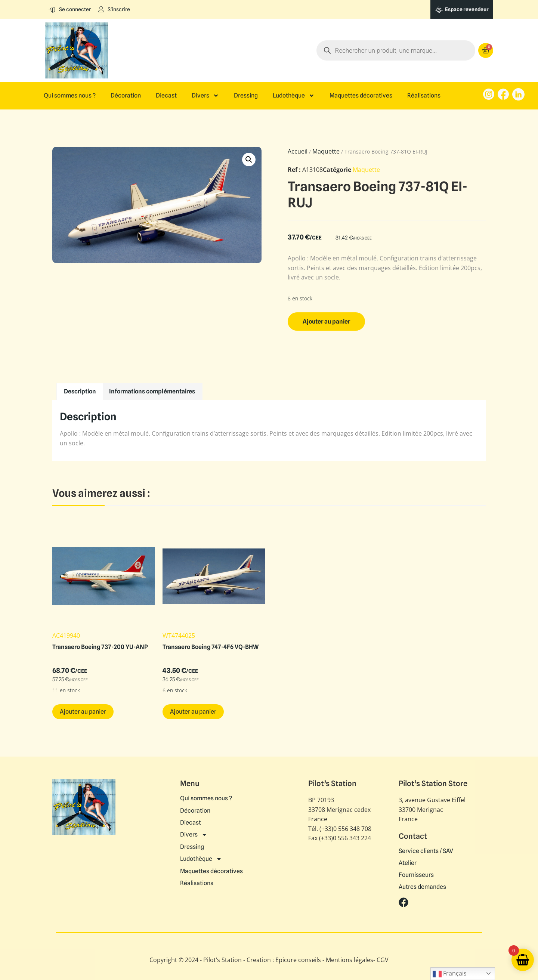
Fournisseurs (416, 875)
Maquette (326, 151)
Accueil (298, 151)
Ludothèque (294, 96)
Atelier (408, 863)
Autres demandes (422, 887)
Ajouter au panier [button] (83, 712)
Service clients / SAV (426, 851)
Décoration (126, 96)
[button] (249, 160)
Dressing (246, 96)
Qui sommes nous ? (70, 96)
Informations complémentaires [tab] (152, 391)
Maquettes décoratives (361, 96)
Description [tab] (80, 391)
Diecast (166, 96)
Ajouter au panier (326, 321)
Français (450, 974)
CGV (383, 960)
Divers (205, 96)
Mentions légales (350, 960)
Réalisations (424, 96)
